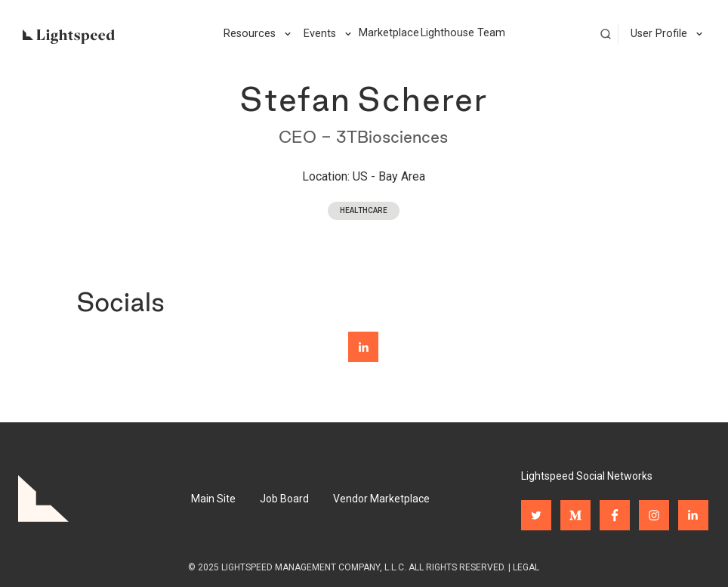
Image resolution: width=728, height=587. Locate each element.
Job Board (284, 499)
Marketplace (389, 33)
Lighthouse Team (463, 33)
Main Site (213, 499)
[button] (257, 34)
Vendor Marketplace (381, 499)
